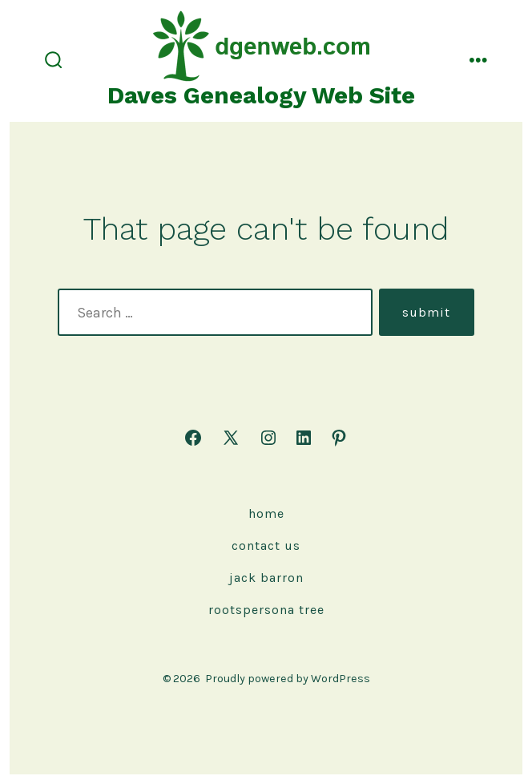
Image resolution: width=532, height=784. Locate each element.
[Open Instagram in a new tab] (268, 438)
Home (266, 513)
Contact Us (266, 546)
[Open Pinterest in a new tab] (339, 438)
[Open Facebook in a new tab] (193, 438)
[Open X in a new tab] (231, 438)
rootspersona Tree (266, 610)
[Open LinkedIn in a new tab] (304, 438)
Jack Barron (266, 578)
